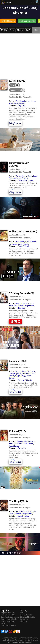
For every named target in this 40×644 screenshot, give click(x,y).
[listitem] (8, 21)
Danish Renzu (23, 516)
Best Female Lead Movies (10, 617)
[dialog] (15, 85)
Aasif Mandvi (30, 242)
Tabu (29, 101)
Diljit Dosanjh (21, 441)
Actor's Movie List (27, 615)
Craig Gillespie (24, 246)
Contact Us (24, 619)
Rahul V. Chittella (25, 380)
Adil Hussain (21, 101)
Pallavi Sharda (21, 304)
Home (8, 2)
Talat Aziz (31, 371)
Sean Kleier (18, 306)
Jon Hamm (13, 244)
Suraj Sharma (19, 103)
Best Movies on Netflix (9, 619)
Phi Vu (18, 176)
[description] (17, 94)
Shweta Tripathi (15, 514)
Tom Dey (21, 308)
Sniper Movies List (8, 613)
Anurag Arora (21, 371)
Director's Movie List (27, 617)
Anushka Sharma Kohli (24, 444)
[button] (17, 90)
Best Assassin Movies (9, 625)
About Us (23, 621)
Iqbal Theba (20, 511)
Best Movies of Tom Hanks (8, 622)
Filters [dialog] (36, 30)
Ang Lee (21, 106)
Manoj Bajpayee (15, 374)
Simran (11, 376)
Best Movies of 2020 (8, 615)
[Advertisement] (20, 55)
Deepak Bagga (21, 376)
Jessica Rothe (27, 176)
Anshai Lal (22, 448)
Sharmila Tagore (29, 374)
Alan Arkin (20, 242)
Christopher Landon (26, 180)
